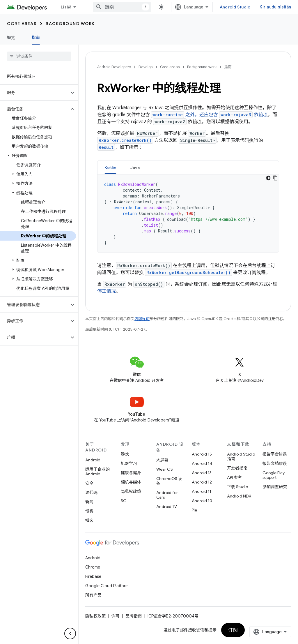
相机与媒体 (131, 482)
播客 (89, 521)
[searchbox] (39, 56)
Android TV (167, 507)
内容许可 (142, 319)
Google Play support (274, 475)
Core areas (22, 24)
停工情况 (107, 291)
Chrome (93, 567)
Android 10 (202, 501)
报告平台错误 (275, 454)
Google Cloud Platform (107, 586)
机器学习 (129, 463)
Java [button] (135, 167)
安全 (89, 483)
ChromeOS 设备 (169, 481)
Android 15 (202, 454)
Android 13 (202, 473)
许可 (116, 616)
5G (124, 501)
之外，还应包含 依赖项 (209, 115)
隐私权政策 (131, 491)
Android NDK (239, 496)
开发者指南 (237, 468)
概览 (11, 38)
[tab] (110, 167)
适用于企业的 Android (97, 472)
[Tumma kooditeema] (268, 178)
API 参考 (234, 477)
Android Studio (235, 7)
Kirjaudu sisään (275, 7)
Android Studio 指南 (241, 456)
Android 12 (202, 482)
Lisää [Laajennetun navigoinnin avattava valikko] (66, 7)
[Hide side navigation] (70, 634)
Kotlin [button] (110, 167)
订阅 (233, 630)
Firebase (93, 576)
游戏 (125, 454)
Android (93, 460)
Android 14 (202, 463)
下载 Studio (237, 487)
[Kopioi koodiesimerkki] (275, 178)
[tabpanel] (188, 214)
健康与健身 (131, 473)
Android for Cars (167, 495)
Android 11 (202, 491)
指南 (228, 67)
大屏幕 (162, 460)
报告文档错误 (275, 463)
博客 (89, 511)
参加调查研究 (275, 487)
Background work (70, 24)
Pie (194, 510)
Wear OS (165, 469)
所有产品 (93, 595)
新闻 (89, 502)
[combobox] (122, 7)
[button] (34, 93)
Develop (146, 67)
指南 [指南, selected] (36, 38)
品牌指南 (134, 616)
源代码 (91, 493)
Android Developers (114, 67)
